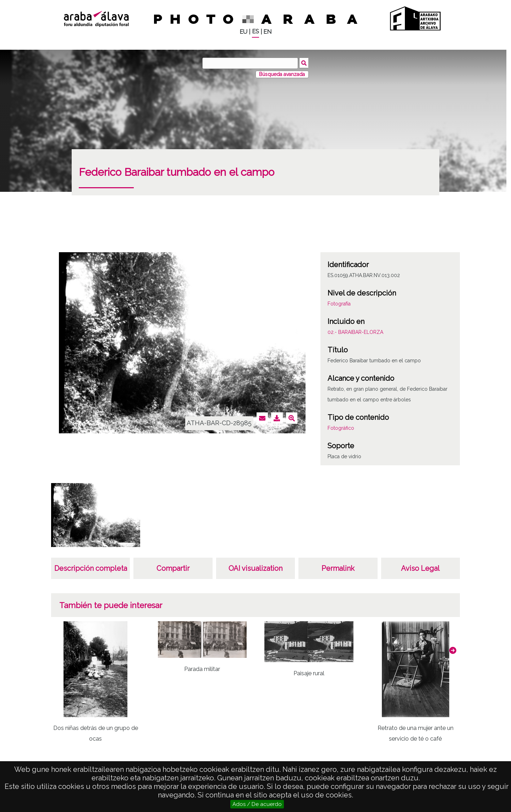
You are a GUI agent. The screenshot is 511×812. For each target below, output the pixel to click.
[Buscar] (250, 63)
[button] (453, 650)
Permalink (338, 568)
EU (243, 32)
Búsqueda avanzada (282, 74)
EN (267, 32)
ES (255, 31)
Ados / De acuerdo (257, 804)
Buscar (304, 63)
